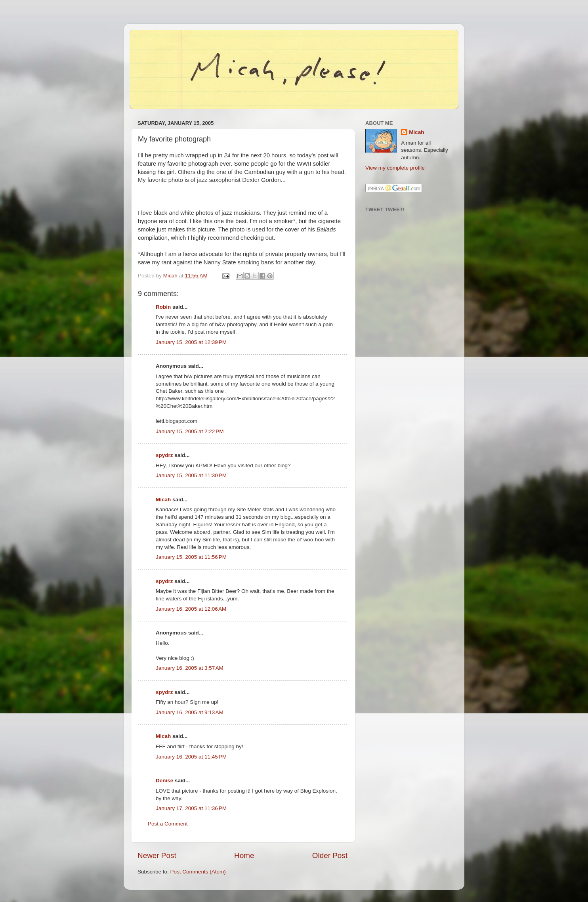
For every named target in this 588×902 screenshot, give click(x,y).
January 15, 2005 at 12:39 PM (191, 342)
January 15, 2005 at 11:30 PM (191, 475)
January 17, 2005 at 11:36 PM (191, 808)
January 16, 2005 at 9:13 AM (190, 712)
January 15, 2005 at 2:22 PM (190, 431)
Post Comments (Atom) (198, 872)
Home (244, 855)
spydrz (164, 455)
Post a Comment (168, 824)
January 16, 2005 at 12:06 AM (191, 609)
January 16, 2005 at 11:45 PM (191, 757)
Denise (164, 781)
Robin (163, 307)
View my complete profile (395, 168)
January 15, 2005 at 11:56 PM (191, 557)
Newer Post (157, 855)
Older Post (330, 855)
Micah (163, 500)
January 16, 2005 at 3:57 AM (190, 668)
